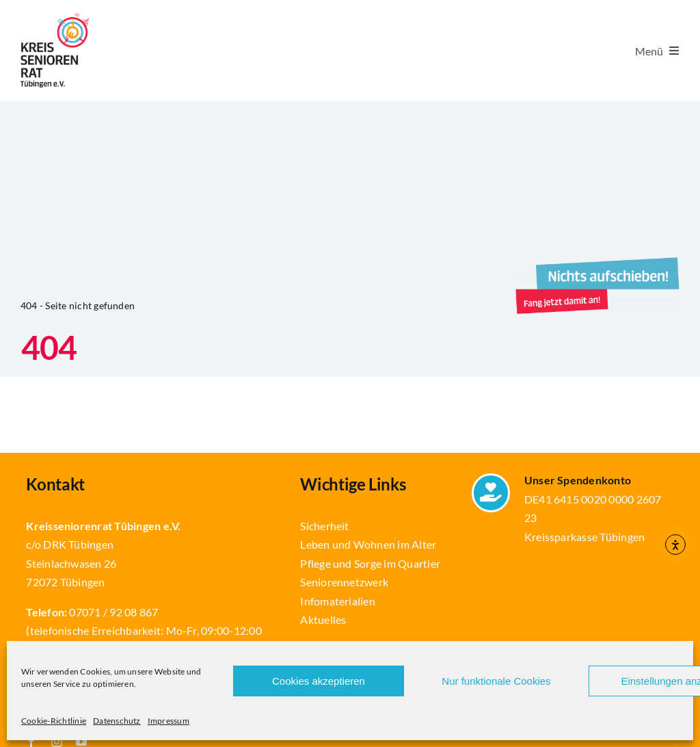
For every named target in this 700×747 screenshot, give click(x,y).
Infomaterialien (338, 601)
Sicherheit (324, 526)
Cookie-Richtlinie (54, 721)
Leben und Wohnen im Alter (368, 544)
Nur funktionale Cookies (496, 681)
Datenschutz (117, 721)
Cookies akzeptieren (319, 681)
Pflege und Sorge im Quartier (370, 563)
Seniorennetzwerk (344, 582)
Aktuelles (323, 619)
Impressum (169, 721)
